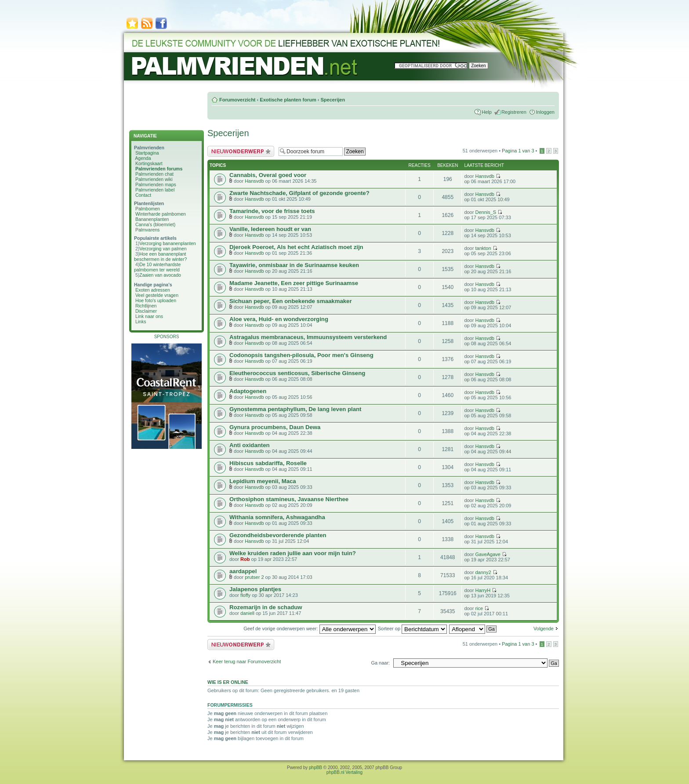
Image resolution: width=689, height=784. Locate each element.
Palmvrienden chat (154, 174)
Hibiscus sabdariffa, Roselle (268, 463)
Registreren (514, 112)
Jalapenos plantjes (255, 589)
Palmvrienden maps (156, 184)
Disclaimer (146, 311)
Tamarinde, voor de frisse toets (272, 211)
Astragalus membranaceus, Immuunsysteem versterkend (308, 337)
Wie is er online (228, 682)
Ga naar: (380, 663)
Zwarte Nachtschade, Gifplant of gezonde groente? (299, 193)
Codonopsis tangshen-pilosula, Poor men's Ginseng (301, 355)
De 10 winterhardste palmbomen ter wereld (157, 267)
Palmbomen (148, 209)
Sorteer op (412, 629)
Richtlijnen (146, 306)
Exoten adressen (153, 290)
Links (141, 322)
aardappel (243, 571)
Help (487, 112)
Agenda (143, 158)
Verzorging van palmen (163, 249)
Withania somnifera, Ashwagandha (277, 517)
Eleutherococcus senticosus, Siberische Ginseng (297, 373)
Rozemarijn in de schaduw (266, 607)
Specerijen (333, 100)
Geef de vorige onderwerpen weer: (309, 629)
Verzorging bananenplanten (167, 243)
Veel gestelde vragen (157, 295)
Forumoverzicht (238, 100)
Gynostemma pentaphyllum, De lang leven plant (295, 409)
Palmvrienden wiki (154, 179)
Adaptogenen (248, 391)
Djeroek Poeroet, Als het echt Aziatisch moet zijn (296, 247)
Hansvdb (254, 181)
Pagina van (518, 151)
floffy (245, 595)
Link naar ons (149, 316)
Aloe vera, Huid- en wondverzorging (279, 319)
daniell (247, 613)
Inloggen (545, 112)
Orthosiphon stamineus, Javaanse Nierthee (289, 499)
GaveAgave (488, 554)
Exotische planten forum (288, 100)
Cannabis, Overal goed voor (268, 175)
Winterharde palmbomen (161, 214)
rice (479, 608)
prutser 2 (254, 577)
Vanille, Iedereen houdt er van (270, 229)
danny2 (483, 572)
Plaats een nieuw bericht (241, 151)
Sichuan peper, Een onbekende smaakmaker (291, 301)
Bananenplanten (152, 219)
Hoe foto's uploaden (156, 300)
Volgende (544, 629)
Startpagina (147, 153)
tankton (483, 248)
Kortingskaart (149, 163)
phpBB (315, 768)
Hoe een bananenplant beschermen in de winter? (160, 257)
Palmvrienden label (155, 190)
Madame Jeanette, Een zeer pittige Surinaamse (294, 283)
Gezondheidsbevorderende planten (278, 535)
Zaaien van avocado (160, 275)
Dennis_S (486, 212)
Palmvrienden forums (159, 169)
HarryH (483, 590)
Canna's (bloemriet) (155, 224)
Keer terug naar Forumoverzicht (247, 661)
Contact (143, 195)
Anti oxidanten (250, 445)
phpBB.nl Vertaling (344, 772)
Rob (245, 559)
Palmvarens (147, 230)
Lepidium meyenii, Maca (263, 481)
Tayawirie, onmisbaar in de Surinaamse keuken (294, 265)
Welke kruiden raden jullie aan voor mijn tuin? (293, 553)
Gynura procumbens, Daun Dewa (275, 427)
